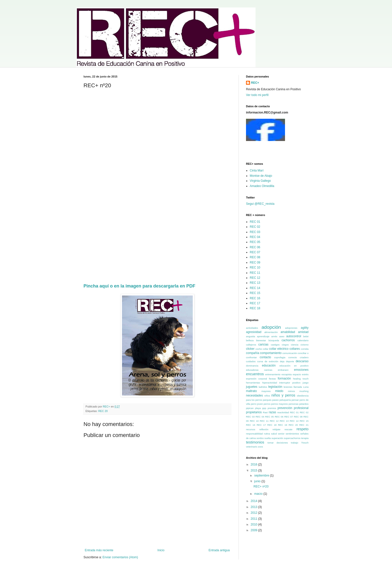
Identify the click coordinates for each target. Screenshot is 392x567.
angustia (250, 336)
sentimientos (292, 434)
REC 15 (255, 293)
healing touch (301, 379)
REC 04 (255, 237)
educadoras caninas (259, 370)
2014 (254, 501)
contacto (265, 357)
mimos (291, 391)
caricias (263, 344)
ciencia (294, 345)
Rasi (265, 412)
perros (267, 404)
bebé (306, 336)
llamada (298, 387)
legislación (275, 387)
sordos (260, 438)
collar (266, 349)
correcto (293, 357)
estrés (305, 374)
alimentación (271, 332)
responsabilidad (254, 434)
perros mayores (280, 404)
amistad (303, 332)
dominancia (252, 366)
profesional (301, 408)
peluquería (285, 400)
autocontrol (294, 336)
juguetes (252, 387)
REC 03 (255, 232)
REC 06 (255, 247)
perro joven (257, 404)
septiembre (262, 475)
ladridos (263, 387)
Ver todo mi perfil (257, 95)
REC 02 (255, 227)
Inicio (161, 550)
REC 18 (255, 308)
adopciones (291, 328)
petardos (304, 404)
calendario (303, 340)
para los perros (254, 400)
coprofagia (280, 357)
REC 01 (255, 222)
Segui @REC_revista (260, 204)
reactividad (283, 412)
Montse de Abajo (261, 176)
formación (284, 378)
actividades (252, 328)
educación (269, 365)
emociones (301, 370)
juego (306, 383)
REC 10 (255, 267)
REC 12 (255, 278)
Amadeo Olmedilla (262, 186)
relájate (276, 429)
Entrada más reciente (99, 550)
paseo (275, 400)
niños (267, 396)
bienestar (261, 340)
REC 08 (255, 257)
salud (274, 434)
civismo (304, 345)
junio (258, 481)
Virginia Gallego (260, 181)
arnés (274, 336)
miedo (279, 391)
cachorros (288, 340)
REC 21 (304, 425)
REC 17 (255, 303)
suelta (268, 438)
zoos (260, 447)
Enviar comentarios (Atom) (120, 557)
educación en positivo (294, 366)
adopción (271, 327)
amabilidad (288, 332)
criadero (304, 357)
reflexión (264, 429)
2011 (254, 519)
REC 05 (255, 242)
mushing (304, 391)
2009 (254, 530)
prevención (285, 408)
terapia (305, 438)
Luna (306, 387)
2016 (254, 464)
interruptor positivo (290, 383)
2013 (254, 507)
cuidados (251, 361)
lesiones (288, 387)
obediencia (303, 396)
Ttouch (305, 443)
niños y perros (283, 395)
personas (293, 404)
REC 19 (283, 425)
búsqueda (274, 340)
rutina (267, 434)
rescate (288, 429)
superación (277, 438)
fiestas (272, 379)
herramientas (253, 383)
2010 (254, 524)
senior (281, 434)
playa (258, 408)
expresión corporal (256, 379)
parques (267, 400)
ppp (264, 408)
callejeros (251, 345)
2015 (254, 470)
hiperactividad (270, 383)
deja (282, 361)
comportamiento (271, 353)
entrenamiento (273, 374)
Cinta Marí (257, 170)
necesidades (254, 395)
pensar (295, 400)
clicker (250, 349)
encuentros (255, 374)
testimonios (255, 442)
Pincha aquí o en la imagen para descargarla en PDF (139, 286)
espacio (297, 374)
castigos (275, 345)
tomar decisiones (278, 443)
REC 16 (255, 298)
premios (272, 408)
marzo (259, 494)
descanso (302, 361)
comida (305, 349)
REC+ (255, 83)
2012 (254, 513)
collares (295, 349)
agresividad (254, 332)
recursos (251, 429)
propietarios (254, 412)
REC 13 (255, 283)
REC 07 (255, 252)
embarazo (283, 370)
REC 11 (255, 273)
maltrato (251, 391)
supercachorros (292, 438)
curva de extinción (268, 361)
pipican (250, 408)
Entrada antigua (219, 550)
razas (272, 412)
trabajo (294, 443)
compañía (253, 353)
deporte (290, 361)
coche (259, 349)
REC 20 (103, 411)
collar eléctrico (279, 349)
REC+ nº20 (261, 486)
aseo (282, 336)
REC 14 (255, 288)
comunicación (290, 353)
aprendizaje (263, 336)
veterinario (252, 447)
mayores (266, 391)
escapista (287, 374)
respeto (302, 429)
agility (305, 328)
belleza (250, 340)
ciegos (285, 345)
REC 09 (255, 262)
